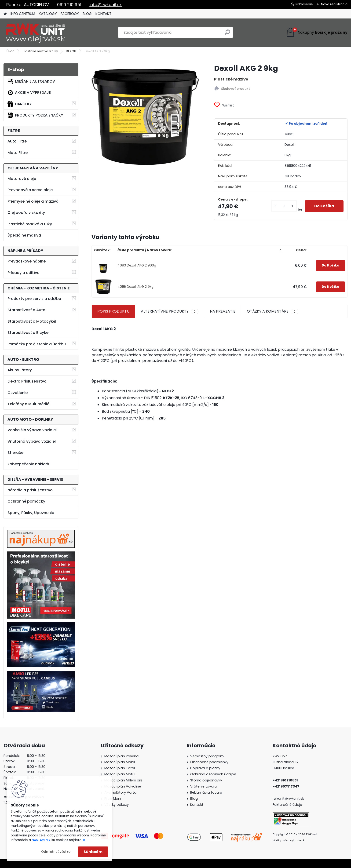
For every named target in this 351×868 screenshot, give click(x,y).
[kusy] (284, 206)
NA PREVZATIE (223, 311)
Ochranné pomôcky (26, 501)
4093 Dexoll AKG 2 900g (137, 265)
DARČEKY (20, 104)
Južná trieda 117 (286, 762)
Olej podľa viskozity (26, 213)
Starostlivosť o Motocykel (32, 321)
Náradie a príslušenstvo (30, 490)
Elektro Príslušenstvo (27, 381)
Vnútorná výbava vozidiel (32, 441)
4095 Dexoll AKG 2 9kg (135, 287)
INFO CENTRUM (23, 14)
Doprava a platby (205, 768)
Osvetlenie (18, 393)
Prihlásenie (304, 4)
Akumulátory (20, 370)
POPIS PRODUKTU (113, 311)
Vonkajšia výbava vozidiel (32, 430)
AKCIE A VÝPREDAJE (29, 93)
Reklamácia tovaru (206, 792)
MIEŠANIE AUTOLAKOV (31, 81)
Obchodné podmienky (209, 762)
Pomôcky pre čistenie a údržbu (37, 344)
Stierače (15, 453)
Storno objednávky (206, 780)
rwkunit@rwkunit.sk (288, 799)
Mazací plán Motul (120, 774)
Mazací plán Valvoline (123, 786)
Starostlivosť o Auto (26, 310)
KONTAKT (103, 14)
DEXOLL (71, 51)
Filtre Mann (113, 799)
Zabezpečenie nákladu (29, 464)
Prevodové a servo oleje (30, 190)
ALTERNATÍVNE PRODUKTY (170, 311)
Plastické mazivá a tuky (40, 51)
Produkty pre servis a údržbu (34, 299)
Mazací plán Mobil (120, 762)
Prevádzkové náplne (27, 261)
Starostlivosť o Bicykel (28, 333)
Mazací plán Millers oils (123, 780)
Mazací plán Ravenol (122, 756)
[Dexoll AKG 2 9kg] (145, 117)
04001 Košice (283, 768)
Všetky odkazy (117, 805)
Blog (194, 799)
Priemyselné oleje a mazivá (33, 201)
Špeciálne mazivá (24, 235)
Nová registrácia (334, 4)
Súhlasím (93, 852)
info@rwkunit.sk (106, 5)
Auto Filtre (17, 141)
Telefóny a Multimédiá (29, 404)
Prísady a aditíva (24, 273)
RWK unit (280, 756)
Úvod (11, 51)
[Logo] (36, 33)
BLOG (87, 14)
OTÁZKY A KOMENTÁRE (273, 311)
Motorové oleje (22, 179)
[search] (227, 34)
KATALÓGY (48, 14)
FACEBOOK (70, 14)
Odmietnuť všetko (56, 852)
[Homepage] (5, 14)
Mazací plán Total (120, 768)
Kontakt (197, 805)
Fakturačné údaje (287, 805)
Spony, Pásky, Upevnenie (31, 513)
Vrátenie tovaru (203, 786)
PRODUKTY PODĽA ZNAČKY (35, 115)
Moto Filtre (18, 153)
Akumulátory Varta (120, 792)
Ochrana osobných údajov (213, 774)
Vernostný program (207, 756)
